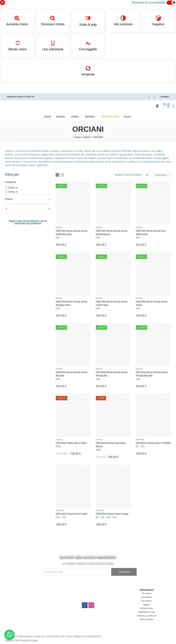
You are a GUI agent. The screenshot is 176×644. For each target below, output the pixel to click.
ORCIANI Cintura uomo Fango (112, 514)
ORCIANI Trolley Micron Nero (71, 443)
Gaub (35, 640)
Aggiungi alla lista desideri (87, 185)
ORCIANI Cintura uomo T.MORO (153, 443)
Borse (59, 227)
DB (16, 640)
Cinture (140, 440)
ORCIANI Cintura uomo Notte (72, 514)
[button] (165, 97)
